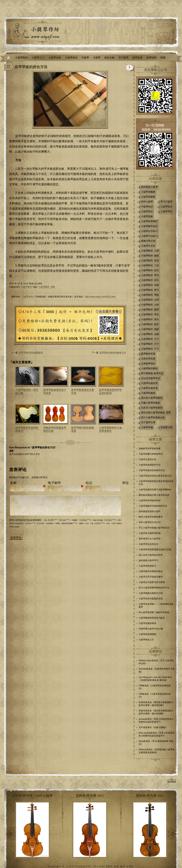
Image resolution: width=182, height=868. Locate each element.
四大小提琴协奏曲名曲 (153, 418)
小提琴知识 (71, 58)
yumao (142, 719)
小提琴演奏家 (148, 192)
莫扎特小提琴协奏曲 (152, 398)
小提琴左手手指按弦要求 (151, 577)
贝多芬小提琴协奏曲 (152, 408)
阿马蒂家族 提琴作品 (152, 373)
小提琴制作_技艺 (150, 270)
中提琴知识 (147, 207)
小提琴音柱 (147, 212)
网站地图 (99, 866)
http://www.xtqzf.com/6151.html (100, 297)
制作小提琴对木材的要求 (151, 517)
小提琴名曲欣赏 (149, 388)
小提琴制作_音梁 (150, 285)
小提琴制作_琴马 (150, 275)
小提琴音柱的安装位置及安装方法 (155, 476)
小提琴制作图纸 (149, 369)
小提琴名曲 (55, 58)
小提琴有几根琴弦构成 (150, 533)
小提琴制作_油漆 (150, 334)
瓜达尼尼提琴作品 (151, 378)
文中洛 (142, 727)
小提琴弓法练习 (149, 236)
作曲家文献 (166, 427)
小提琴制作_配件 (150, 324)
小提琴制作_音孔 (150, 280)
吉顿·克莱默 (160, 727)
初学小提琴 (147, 202)
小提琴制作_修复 (150, 256)
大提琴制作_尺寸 (150, 349)
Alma (141, 741)
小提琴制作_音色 (150, 261)
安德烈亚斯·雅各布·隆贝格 (154, 680)
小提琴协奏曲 (148, 393)
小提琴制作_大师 (150, 251)
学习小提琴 (166, 202)
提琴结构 (151, 58)
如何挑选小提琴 (149, 187)
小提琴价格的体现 (147, 623)
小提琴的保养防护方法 (150, 465)
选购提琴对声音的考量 (150, 449)
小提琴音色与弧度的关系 (151, 599)
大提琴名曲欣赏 (149, 383)
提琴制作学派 (148, 354)
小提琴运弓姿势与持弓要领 (152, 582)
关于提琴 (123, 58)
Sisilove (142, 750)
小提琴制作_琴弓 (150, 290)
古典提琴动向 (148, 364)
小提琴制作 (21, 58)
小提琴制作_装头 (150, 319)
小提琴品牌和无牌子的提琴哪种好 (155, 490)
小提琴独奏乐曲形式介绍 (151, 593)
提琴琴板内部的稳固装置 (31, 353)
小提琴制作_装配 (150, 329)
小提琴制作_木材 (150, 305)
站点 (89, 483)
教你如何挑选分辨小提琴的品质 (154, 495)
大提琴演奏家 (148, 197)
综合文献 (109, 58)
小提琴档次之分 (146, 640)
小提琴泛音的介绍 (147, 459)
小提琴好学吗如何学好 (150, 500)
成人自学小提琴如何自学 (151, 555)
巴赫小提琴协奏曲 (151, 403)
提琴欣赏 (137, 58)
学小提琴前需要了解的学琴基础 (154, 612)
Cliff (141, 686)
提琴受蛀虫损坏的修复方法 (113, 353)
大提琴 (97, 58)
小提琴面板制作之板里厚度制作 (110, 429)
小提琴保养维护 (149, 221)
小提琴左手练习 (149, 231)
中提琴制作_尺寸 (150, 344)
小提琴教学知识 (149, 226)
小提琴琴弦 (166, 212)
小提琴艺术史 (148, 246)
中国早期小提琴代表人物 (151, 629)
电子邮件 (54, 483)
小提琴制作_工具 (150, 266)
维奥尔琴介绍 (148, 241)
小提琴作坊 (27, 297)
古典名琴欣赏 (148, 359)
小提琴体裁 (147, 427)
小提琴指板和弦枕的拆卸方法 (153, 506)
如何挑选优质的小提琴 (150, 511)
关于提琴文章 (148, 422)
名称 (13, 483)
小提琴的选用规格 (147, 634)
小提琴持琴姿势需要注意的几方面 (155, 550)
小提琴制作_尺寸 (150, 339)
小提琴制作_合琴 (150, 300)
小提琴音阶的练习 (147, 566)
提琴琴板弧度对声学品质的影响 (110, 391)
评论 (125, 483)
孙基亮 (142, 702)
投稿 (163, 58)
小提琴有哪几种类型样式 (151, 454)
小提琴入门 (38, 58)
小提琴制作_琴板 (47, 287)
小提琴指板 (147, 216)
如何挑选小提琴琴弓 (149, 560)
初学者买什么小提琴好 (150, 539)
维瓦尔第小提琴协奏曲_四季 (156, 413)
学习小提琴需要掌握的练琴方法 (154, 588)
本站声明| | (87, 866)
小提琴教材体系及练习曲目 (152, 618)
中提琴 (85, 58)
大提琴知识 (166, 207)
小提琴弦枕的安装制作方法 (152, 470)
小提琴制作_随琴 (150, 310)
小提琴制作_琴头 (150, 315)
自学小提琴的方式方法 (150, 522)
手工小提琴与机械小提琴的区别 (154, 528)
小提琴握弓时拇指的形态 (151, 571)
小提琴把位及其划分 (149, 544)
